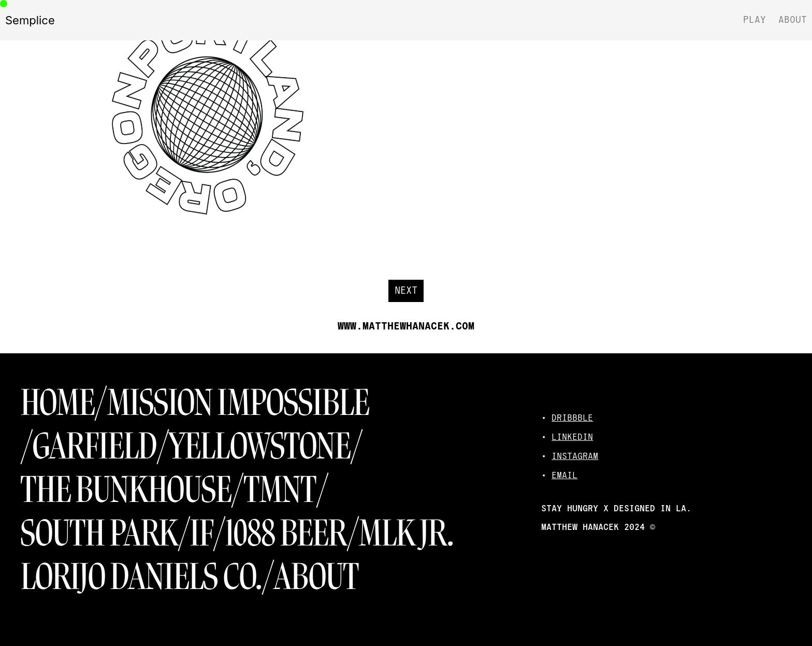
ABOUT (317, 577)
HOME (58, 403)
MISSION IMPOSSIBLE (238, 403)
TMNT (280, 490)
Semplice (30, 20)
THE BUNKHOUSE (126, 490)
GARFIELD (95, 446)
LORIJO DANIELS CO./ (147, 577)
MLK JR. (407, 533)
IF (202, 533)
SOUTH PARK (99, 533)
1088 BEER (286, 533)
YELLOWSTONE (260, 446)
